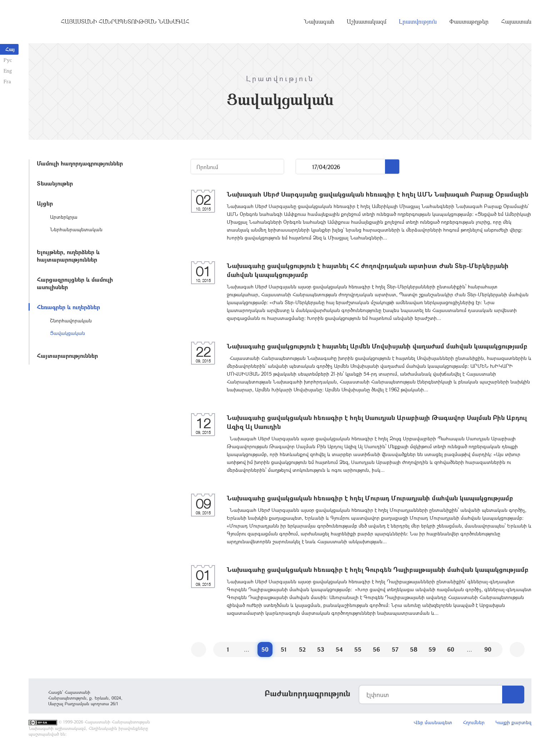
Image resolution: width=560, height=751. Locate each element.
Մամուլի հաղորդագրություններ (80, 163)
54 (339, 649)
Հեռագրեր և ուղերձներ (68, 307)
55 (358, 649)
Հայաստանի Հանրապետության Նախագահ (125, 21)
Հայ (10, 49)
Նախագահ (319, 21)
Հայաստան (516, 21)
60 (451, 649)
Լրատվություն (418, 21)
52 (302, 649)
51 (284, 649)
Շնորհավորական (71, 320)
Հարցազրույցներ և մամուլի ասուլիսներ (75, 283)
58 (414, 649)
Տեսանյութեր (55, 183)
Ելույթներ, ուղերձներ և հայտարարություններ (68, 256)
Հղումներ (474, 722)
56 (376, 649)
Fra (7, 81)
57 (395, 649)
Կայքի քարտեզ (513, 722)
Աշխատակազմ (367, 21)
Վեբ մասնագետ (433, 722)
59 (432, 649)
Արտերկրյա (64, 217)
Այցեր (45, 203)
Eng (8, 71)
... (304, 167)
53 (321, 649)
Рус (8, 60)
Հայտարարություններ (67, 355)
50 (265, 649)
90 (488, 649)
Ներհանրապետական (76, 229)
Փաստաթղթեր (469, 21)
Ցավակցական (67, 333)
